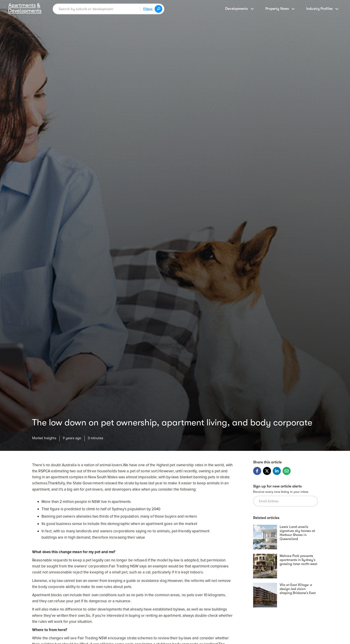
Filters (148, 9)
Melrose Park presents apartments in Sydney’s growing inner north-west (298, 560)
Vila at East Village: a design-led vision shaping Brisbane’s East (298, 589)
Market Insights (44, 438)
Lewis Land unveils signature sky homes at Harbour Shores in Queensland (297, 533)
